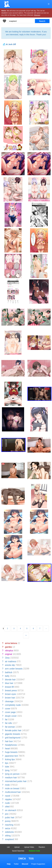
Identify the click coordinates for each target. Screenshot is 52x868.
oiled (7, 807)
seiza (7, 828)
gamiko (8, 647)
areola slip (10, 665)
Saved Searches (18, 851)
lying (7, 770)
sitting (8, 836)
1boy (7, 658)
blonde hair (10, 680)
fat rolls (8, 723)
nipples (8, 799)
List (8, 847)
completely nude (13, 705)
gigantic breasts (13, 734)
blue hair (9, 683)
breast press (11, 690)
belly (7, 676)
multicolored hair (13, 792)
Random (42, 847)
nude (7, 803)
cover (8, 709)
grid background (13, 738)
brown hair (10, 698)
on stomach (11, 810)
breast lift (9, 687)
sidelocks (9, 832)
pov (7, 814)
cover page (10, 712)
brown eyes (11, 694)
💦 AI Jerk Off (9, 44)
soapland (9, 839)
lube (7, 767)
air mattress (11, 661)
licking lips (10, 759)
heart (7, 749)
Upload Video (29, 847)
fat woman (10, 727)
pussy (8, 821)
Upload (17, 847)
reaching (9, 825)
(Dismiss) (37, 15)
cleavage (9, 701)
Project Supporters (38, 864)
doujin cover (11, 716)
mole (7, 785)
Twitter (16, 864)
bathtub (9, 672)
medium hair (11, 778)
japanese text (11, 756)
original (8, 654)
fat (6, 720)
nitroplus (9, 651)
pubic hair (10, 817)
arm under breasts (14, 669)
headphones (11, 745)
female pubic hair (13, 730)
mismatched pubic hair (16, 781)
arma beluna (11, 643)
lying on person (12, 774)
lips (7, 763)
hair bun (9, 741)
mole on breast (12, 788)
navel (8, 796)
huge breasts (11, 752)
